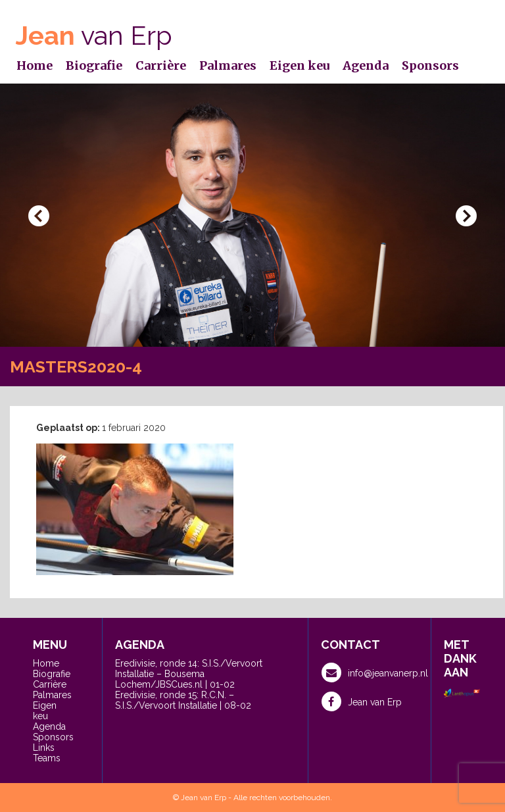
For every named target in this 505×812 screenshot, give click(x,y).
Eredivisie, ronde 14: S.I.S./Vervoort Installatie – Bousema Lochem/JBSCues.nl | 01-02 (189, 674)
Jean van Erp (362, 701)
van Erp (94, 35)
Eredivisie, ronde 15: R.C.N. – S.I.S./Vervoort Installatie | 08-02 (183, 700)
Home (35, 65)
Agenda (366, 65)
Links (44, 748)
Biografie (94, 65)
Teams (47, 758)
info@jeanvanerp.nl (375, 672)
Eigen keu (300, 65)
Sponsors (430, 65)
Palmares (228, 65)
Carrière (161, 65)
